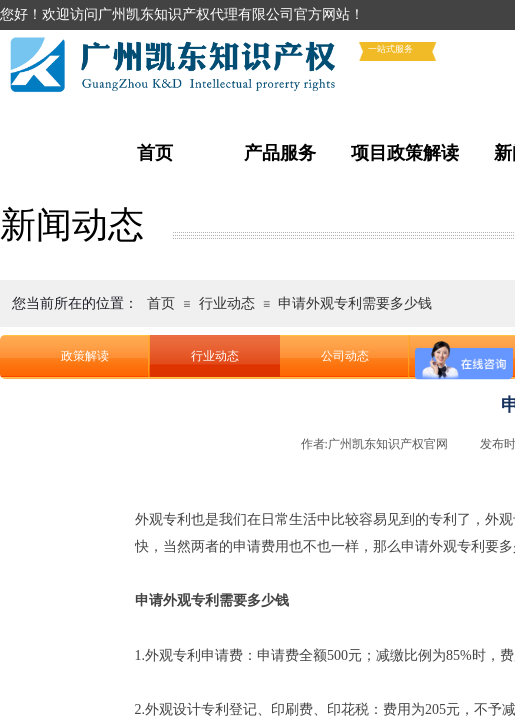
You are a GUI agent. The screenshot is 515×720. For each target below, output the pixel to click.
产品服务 (280, 153)
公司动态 (345, 356)
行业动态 (227, 303)
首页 (155, 153)
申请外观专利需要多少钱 (355, 303)
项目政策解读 (405, 153)
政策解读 (85, 356)
